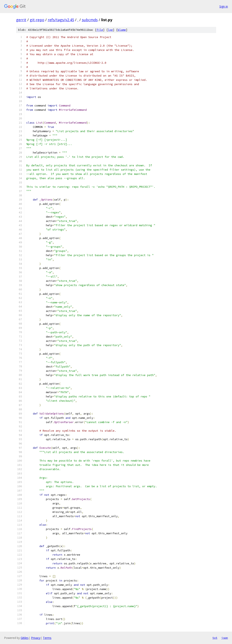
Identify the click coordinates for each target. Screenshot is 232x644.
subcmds (90, 20)
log (110, 30)
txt (215, 638)
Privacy (36, 638)
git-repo (37, 20)
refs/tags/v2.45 (61, 20)
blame (122, 30)
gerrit (21, 20)
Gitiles (25, 638)
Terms (47, 638)
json (225, 638)
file (100, 30)
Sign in (224, 6)
